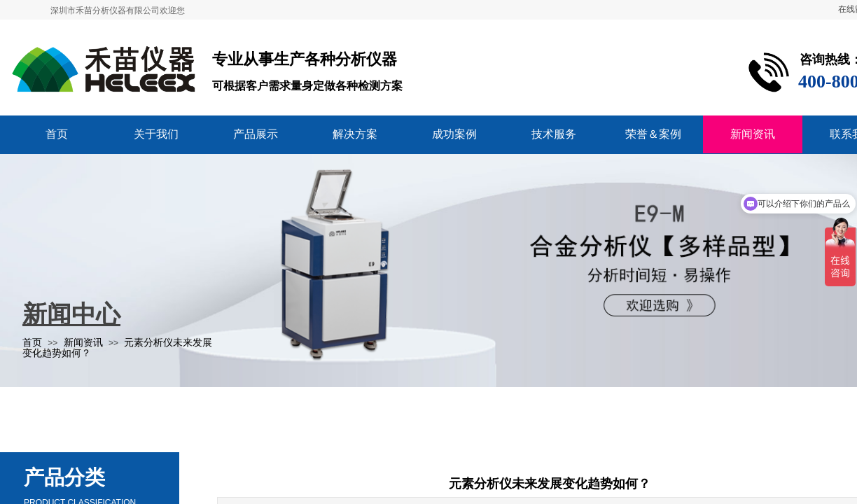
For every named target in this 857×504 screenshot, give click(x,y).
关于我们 (156, 134)
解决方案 (355, 134)
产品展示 (256, 134)
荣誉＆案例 (653, 134)
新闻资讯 (753, 134)
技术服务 (554, 134)
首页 (57, 134)
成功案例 (454, 134)
